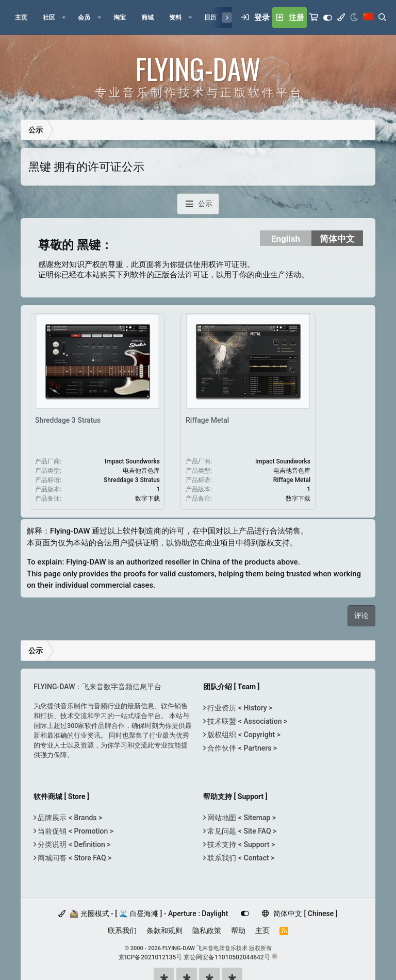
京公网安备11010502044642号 (227, 957)
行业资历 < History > (239, 708)
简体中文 (337, 239)
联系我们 (122, 931)
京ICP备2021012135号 (150, 957)
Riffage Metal (207, 420)
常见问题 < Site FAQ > (241, 831)
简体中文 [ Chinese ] (300, 913)
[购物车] (314, 18)
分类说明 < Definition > (73, 844)
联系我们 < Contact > (240, 858)
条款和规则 (164, 931)
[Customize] (328, 18)
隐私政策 (207, 931)
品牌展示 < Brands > (69, 818)
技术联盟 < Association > (246, 721)
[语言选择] (368, 18)
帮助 (238, 931)
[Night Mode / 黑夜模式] (354, 18)
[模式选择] (341, 18)
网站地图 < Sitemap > (241, 818)
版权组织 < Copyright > (243, 735)
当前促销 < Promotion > (75, 831)
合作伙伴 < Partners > (241, 748)
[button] (64, 18)
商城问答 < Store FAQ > (74, 858)
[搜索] (382, 18)
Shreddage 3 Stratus (68, 420)
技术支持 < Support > (240, 844)
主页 (262, 931)
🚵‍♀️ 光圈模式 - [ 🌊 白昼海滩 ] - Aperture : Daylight (143, 913)
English (286, 239)
